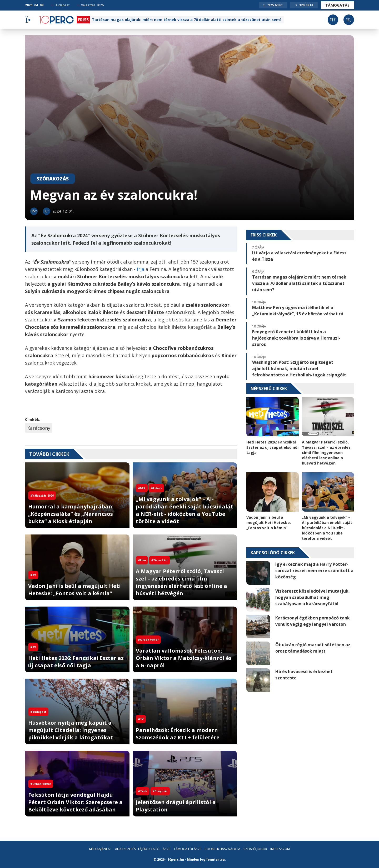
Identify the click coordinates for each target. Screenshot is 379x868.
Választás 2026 (91, 5)
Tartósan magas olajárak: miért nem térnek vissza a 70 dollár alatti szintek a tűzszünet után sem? (187, 20)
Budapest (60, 5)
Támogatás (337, 5)
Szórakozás (53, 179)
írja (141, 269)
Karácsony (39, 428)
